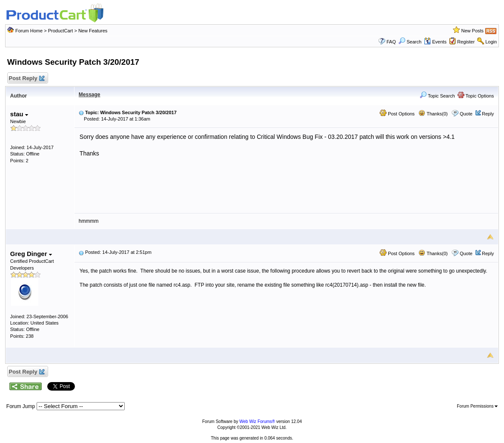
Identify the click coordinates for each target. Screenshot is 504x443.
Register (466, 42)
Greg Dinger (31, 254)
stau (19, 114)
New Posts (473, 31)
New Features (93, 31)
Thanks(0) (433, 114)
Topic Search (437, 96)
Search (410, 42)
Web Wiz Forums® (257, 421)
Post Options (397, 114)
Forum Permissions (477, 406)
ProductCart (61, 31)
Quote (466, 114)
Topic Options (476, 96)
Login (491, 42)
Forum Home (29, 31)
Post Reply (26, 79)
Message (90, 95)
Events (435, 42)
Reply (488, 114)
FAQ (391, 42)
